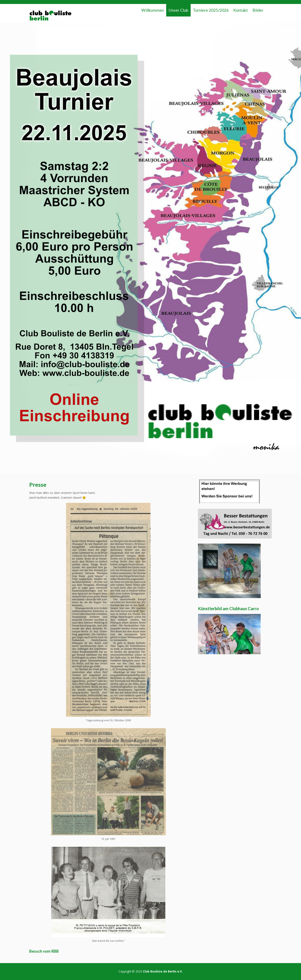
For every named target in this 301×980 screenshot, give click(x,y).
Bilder (258, 10)
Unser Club (178, 10)
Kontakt (241, 10)
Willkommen (153, 10)
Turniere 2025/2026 (211, 10)
